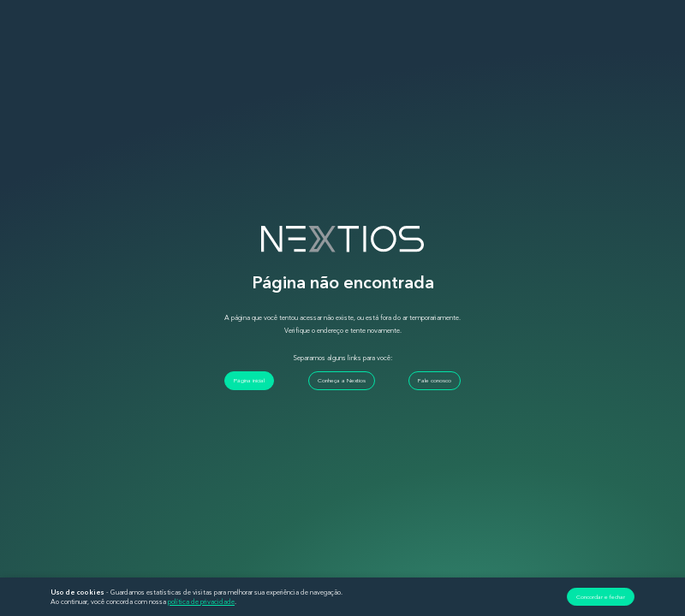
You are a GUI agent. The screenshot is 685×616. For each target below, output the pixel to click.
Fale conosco (435, 380)
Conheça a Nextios (342, 380)
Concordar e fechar (601, 597)
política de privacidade (201, 601)
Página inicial (249, 380)
